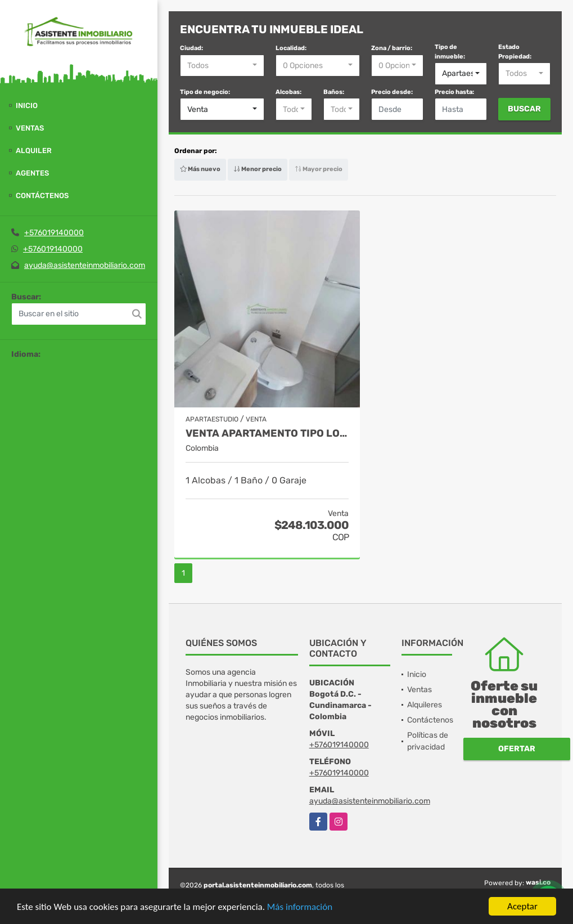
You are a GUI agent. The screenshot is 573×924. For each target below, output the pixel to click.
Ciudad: (191, 48)
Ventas (30, 128)
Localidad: (291, 48)
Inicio (27, 106)
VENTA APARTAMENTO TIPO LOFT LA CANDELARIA (267, 434)
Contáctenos (42, 196)
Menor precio (258, 169)
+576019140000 (54, 233)
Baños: (334, 92)
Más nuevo (200, 169)
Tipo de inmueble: (450, 52)
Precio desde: (392, 92)
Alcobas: (288, 92)
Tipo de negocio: (205, 92)
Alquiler (34, 151)
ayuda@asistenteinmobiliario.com (85, 265)
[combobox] (222, 66)
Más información (300, 907)
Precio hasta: (454, 92)
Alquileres (425, 705)
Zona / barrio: (392, 48)
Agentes (32, 173)
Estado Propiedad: (515, 52)
